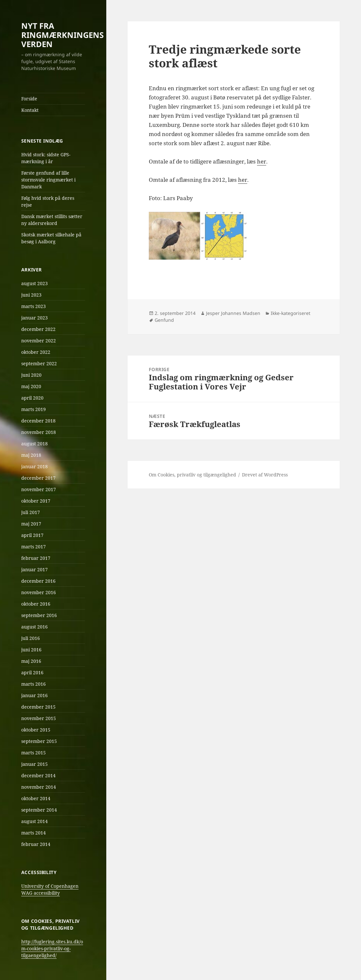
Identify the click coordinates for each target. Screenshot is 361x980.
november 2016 (39, 592)
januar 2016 (34, 695)
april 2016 (32, 672)
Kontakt (30, 110)
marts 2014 (34, 833)
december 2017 (38, 478)
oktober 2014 (36, 798)
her (262, 161)
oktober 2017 (36, 501)
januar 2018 (34, 466)
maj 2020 (31, 386)
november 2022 (39, 341)
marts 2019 (34, 409)
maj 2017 (31, 524)
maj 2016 (31, 661)
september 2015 (39, 741)
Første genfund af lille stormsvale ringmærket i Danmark (48, 180)
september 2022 (39, 363)
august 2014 (34, 821)
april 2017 (32, 535)
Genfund (164, 320)
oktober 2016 (36, 604)
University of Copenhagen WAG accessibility (50, 889)
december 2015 (38, 707)
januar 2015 (34, 764)
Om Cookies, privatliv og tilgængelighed (192, 475)
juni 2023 (31, 295)
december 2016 (38, 581)
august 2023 (34, 283)
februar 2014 (36, 844)
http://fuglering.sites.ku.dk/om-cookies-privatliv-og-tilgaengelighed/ (52, 948)
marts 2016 (34, 684)
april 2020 (32, 398)
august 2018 (34, 444)
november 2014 (39, 787)
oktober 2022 (36, 352)
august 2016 (34, 627)
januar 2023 (34, 318)
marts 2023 (34, 306)
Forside (29, 99)
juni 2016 (31, 650)
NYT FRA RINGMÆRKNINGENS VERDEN (62, 35)
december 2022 (38, 329)
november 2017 (39, 489)
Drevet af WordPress (265, 475)
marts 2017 (34, 547)
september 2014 (39, 810)
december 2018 (38, 421)
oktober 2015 (36, 730)
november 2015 (39, 718)
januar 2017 (34, 569)
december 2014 (38, 775)
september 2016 (39, 615)
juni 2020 (31, 375)
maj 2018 (31, 455)
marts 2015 (34, 753)
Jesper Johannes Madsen (233, 313)
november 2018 (39, 432)
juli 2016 (31, 638)
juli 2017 (31, 512)
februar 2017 (36, 558)
